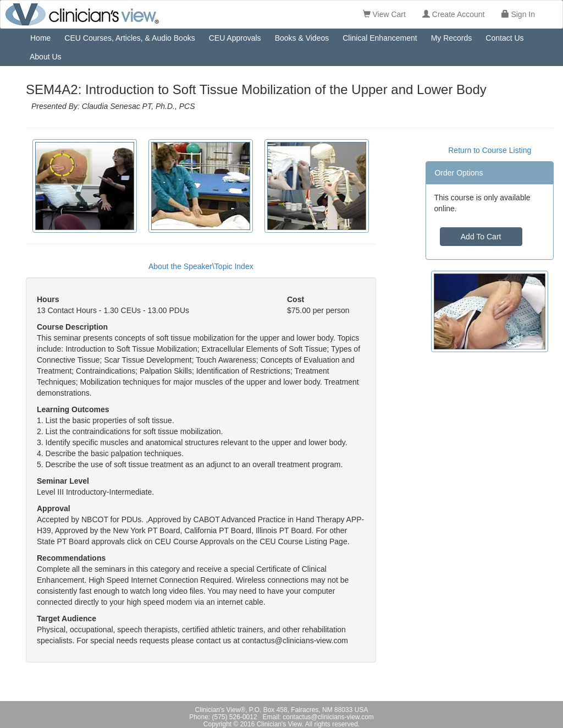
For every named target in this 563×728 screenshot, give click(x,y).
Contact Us (504, 38)
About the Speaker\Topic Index (201, 266)
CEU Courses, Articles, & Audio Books (129, 38)
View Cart (384, 14)
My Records (452, 38)
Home (40, 38)
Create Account (454, 14)
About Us (46, 57)
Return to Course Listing (490, 150)
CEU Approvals (235, 38)
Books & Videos (302, 38)
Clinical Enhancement (380, 38)
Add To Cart (481, 237)
